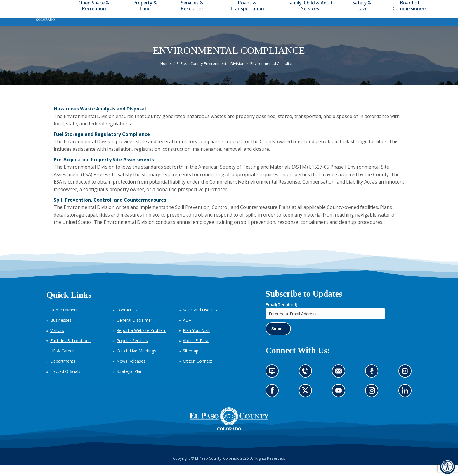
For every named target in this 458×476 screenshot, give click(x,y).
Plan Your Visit (196, 341)
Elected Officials (65, 382)
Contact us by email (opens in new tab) (340, 384)
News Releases (131, 372)
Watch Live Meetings (136, 361)
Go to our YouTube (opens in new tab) (340, 403)
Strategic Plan (130, 382)
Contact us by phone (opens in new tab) (307, 384)
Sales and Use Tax (200, 320)
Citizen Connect (198, 372)
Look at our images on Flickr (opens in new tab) (407, 384)
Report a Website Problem (142, 341)
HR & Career (62, 361)
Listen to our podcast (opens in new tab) (373, 384)
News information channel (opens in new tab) (274, 384)
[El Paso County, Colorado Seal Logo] (229, 430)
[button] (421, 5)
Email (281, 315)
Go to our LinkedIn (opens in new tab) (406, 403)
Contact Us (127, 320)
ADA (187, 331)
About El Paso (196, 351)
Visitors (57, 341)
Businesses (61, 331)
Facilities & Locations (70, 351)
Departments (63, 372)
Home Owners (64, 320)
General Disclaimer (134, 331)
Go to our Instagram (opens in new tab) (374, 403)
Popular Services (132, 351)
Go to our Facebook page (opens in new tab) (274, 403)
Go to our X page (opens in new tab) (307, 403)
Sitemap (191, 361)
